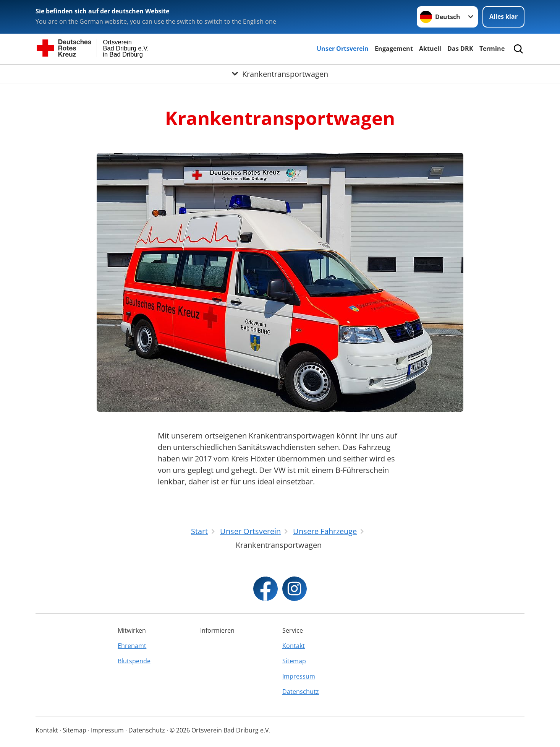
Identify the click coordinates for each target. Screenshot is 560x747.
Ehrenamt (132, 646)
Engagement (394, 49)
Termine (492, 49)
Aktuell (430, 49)
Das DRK (460, 49)
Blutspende (134, 661)
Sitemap (294, 661)
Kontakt (294, 646)
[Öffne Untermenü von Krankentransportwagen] (280, 74)
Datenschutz (301, 692)
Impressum (299, 676)
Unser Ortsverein (343, 49)
